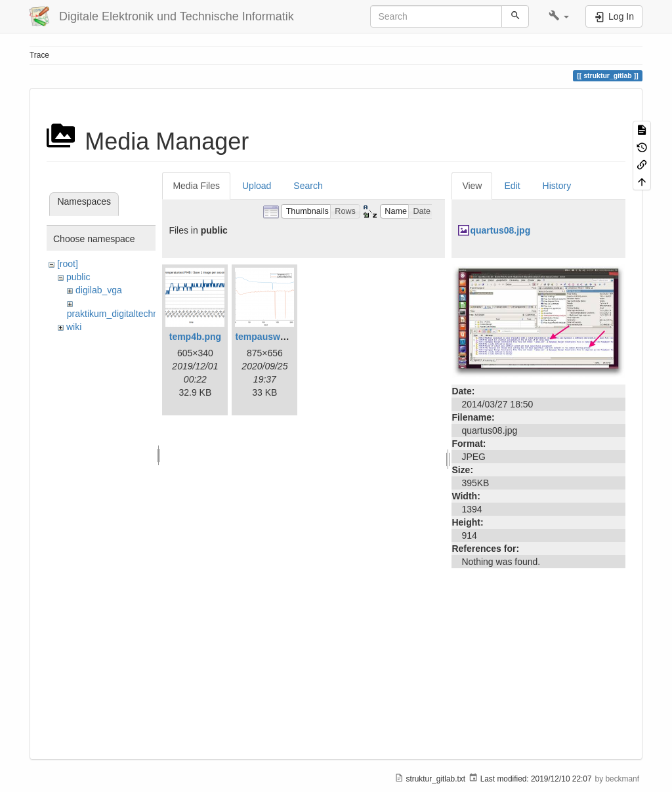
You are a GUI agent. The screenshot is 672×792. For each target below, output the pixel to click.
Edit (512, 186)
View (472, 186)
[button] (559, 16)
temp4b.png (195, 337)
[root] (68, 264)
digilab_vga (99, 290)
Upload (257, 186)
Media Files (196, 186)
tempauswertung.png (282, 337)
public (78, 277)
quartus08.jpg (500, 230)
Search (308, 186)
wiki (74, 327)
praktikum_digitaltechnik (116, 314)
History (557, 186)
